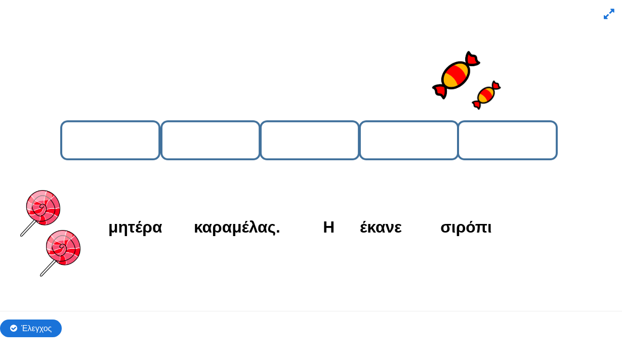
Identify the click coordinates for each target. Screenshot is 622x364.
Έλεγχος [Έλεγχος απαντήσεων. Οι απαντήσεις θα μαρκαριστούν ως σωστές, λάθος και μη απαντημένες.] (36, 328)
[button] (608, 14)
